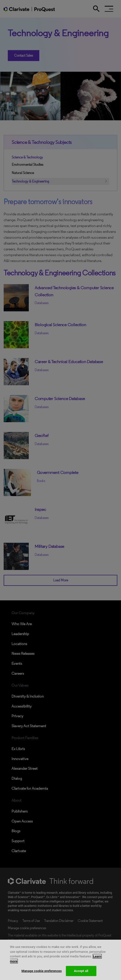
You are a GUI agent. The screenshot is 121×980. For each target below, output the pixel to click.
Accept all (81, 971)
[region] (60, 960)
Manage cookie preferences (42, 971)
